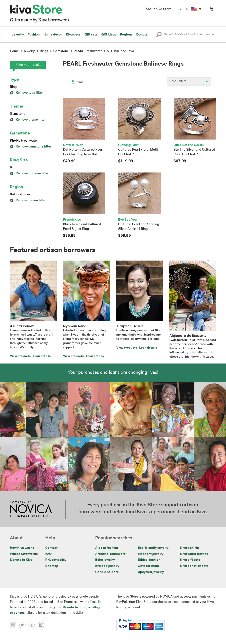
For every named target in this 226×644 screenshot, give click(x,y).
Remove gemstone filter (31, 147)
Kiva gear (73, 35)
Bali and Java (20, 195)
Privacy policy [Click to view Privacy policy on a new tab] (56, 560)
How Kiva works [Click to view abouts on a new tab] (22, 548)
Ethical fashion (149, 560)
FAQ (48, 554)
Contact (51, 548)
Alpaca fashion (107, 548)
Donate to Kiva (21, 560)
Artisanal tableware (110, 554)
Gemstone (18, 114)
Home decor (53, 35)
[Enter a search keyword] (185, 34)
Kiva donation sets (194, 566)
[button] (159, 36)
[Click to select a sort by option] (189, 82)
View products (20, 356)
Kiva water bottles (194, 554)
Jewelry (18, 35)
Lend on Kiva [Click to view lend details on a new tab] (192, 512)
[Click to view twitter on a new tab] (24, 625)
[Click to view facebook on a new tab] (42, 625)
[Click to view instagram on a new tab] (33, 625)
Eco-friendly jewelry (153, 548)
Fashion (34, 35)
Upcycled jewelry (151, 572)
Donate (142, 35)
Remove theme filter (28, 120)
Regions (126, 35)
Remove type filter (26, 93)
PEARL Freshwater (24, 141)
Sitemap (52, 566)
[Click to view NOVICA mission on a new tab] (31, 509)
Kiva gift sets (190, 560)
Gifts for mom (148, 566)
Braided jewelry (107, 566)
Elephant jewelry (151, 554)
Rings (14, 87)
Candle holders (107, 572)
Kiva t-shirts (189, 548)
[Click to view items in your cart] (211, 10)
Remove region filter (28, 200)
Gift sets (91, 35)
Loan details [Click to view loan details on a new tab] (42, 356)
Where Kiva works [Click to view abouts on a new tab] (24, 554)
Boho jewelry (105, 560)
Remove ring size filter (29, 174)
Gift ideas (109, 35)
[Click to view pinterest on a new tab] (15, 625)
